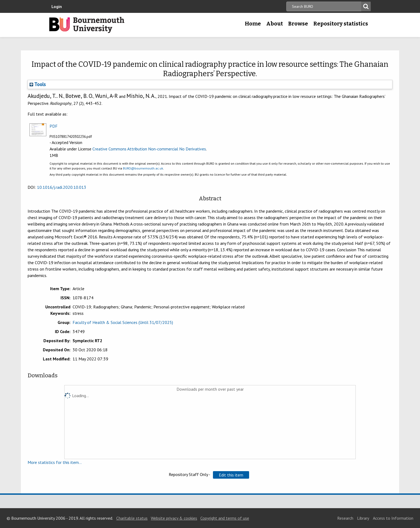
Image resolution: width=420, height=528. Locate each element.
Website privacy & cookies (174, 518)
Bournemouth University (87, 25)
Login (57, 6)
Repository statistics (341, 24)
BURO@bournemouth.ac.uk (143, 168)
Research (345, 518)
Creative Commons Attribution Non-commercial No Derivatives (149, 149)
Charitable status (132, 518)
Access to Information (393, 518)
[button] (231, 475)
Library (363, 518)
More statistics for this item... (55, 462)
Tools (38, 84)
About (275, 24)
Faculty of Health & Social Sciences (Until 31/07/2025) (123, 322)
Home (253, 24)
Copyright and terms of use (225, 518)
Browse (298, 24)
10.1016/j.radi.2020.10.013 (62, 187)
